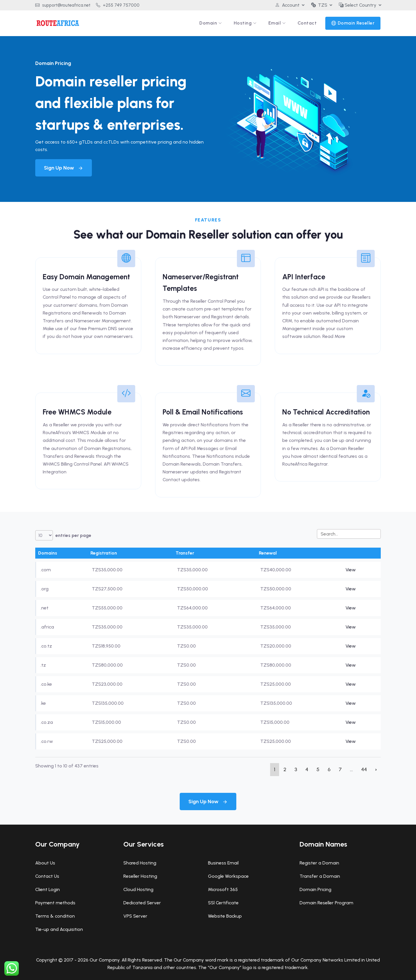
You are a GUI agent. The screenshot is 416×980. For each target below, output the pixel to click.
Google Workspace (228, 876)
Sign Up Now (64, 168)
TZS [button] (319, 5)
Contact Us (47, 876)
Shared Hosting (140, 863)
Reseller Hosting (140, 876)
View (351, 570)
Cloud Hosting (138, 889)
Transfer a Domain (320, 876)
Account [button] (287, 5)
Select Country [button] (358, 5)
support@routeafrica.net (63, 5)
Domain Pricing (315, 889)
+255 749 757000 (118, 5)
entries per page (63, 535)
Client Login (48, 889)
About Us (45, 863)
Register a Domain (319, 863)
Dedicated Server (142, 903)
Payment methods (55, 903)
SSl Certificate (223, 903)
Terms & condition (55, 916)
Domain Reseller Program (326, 903)
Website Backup (225, 916)
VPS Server (135, 916)
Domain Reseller (356, 23)
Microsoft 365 (223, 889)
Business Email (223, 863)
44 (364, 769)
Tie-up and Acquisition (59, 929)
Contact (307, 23)
